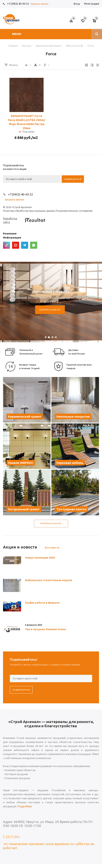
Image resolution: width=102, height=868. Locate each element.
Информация (12, 237)
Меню (17, 34)
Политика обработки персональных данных (29, 211)
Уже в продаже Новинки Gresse (46, 629)
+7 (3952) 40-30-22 (18, 4)
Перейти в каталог (50, 310)
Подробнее (25, 806)
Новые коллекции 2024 (40, 558)
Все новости (52, 548)
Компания (10, 233)
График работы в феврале (42, 603)
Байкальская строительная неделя (49, 580)
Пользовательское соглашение (74, 211)
